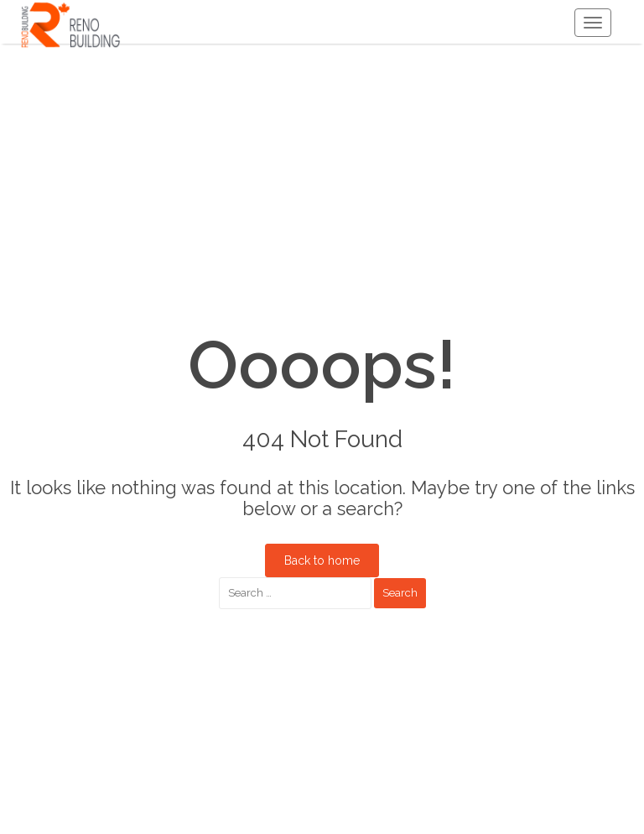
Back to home (322, 560)
